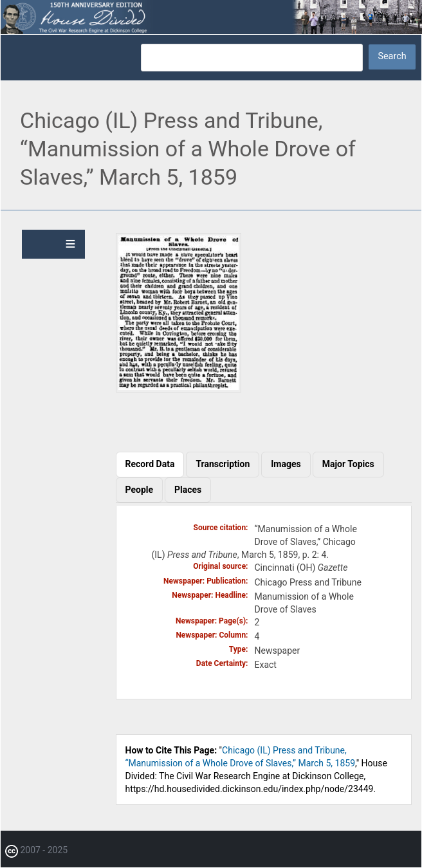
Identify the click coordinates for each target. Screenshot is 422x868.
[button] (179, 389)
